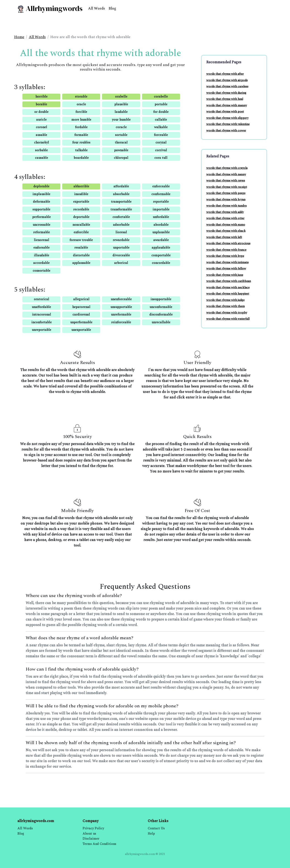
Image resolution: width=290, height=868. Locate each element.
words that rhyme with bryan (226, 199)
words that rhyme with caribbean (229, 281)
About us (89, 834)
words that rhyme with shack (226, 231)
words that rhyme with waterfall (228, 319)
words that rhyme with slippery (227, 118)
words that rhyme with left (224, 237)
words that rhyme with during (226, 93)
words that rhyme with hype (225, 256)
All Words (97, 8)
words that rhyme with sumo (226, 225)
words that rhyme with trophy (227, 313)
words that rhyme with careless (227, 86)
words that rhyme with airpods (227, 80)
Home (19, 37)
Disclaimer (91, 839)
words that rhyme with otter (225, 218)
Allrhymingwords (50, 8)
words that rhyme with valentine (228, 124)
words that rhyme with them (226, 306)
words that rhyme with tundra (226, 206)
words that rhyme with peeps (226, 193)
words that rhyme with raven (226, 181)
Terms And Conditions (99, 844)
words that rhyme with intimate (227, 262)
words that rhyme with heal (225, 99)
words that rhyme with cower (226, 130)
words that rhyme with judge (225, 300)
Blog (112, 8)
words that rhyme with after (225, 74)
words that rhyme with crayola (227, 168)
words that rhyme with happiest (228, 294)
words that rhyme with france (226, 250)
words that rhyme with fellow (226, 268)
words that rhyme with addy (225, 212)
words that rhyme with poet (225, 111)
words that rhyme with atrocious (228, 243)
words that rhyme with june (225, 275)
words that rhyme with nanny (226, 174)
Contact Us (156, 828)
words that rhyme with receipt (227, 187)
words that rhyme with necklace (228, 287)
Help (151, 834)
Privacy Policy (93, 828)
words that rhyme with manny (227, 105)
